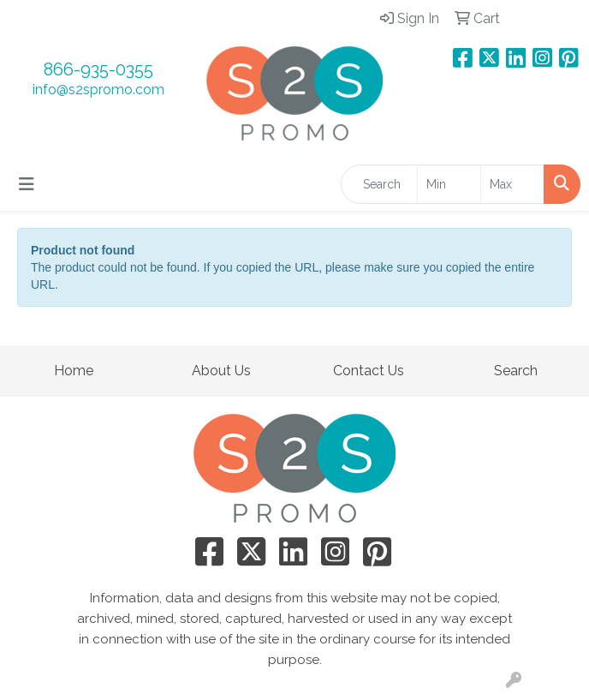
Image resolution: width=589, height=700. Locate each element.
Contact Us (369, 371)
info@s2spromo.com (98, 90)
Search (516, 371)
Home (74, 371)
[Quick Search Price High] (512, 184)
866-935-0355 (98, 69)
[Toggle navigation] (27, 184)
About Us (221, 371)
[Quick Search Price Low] (449, 184)
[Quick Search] (379, 184)
